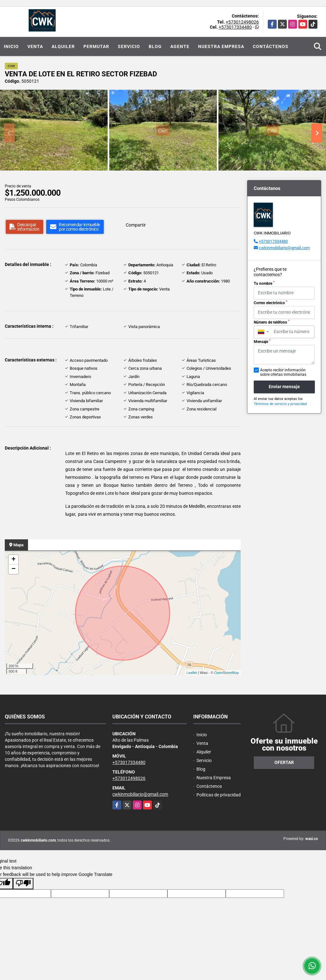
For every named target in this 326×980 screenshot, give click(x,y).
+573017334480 (235, 27)
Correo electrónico (270, 303)
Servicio (129, 46)
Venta (35, 46)
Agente (180, 46)
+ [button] (14, 560)
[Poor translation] (23, 884)
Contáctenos (271, 46)
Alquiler (63, 46)
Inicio (11, 46)
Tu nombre (264, 283)
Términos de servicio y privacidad (280, 404)
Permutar (96, 46)
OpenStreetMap (227, 673)
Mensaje (262, 341)
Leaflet (192, 673)
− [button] (14, 569)
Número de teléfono (272, 322)
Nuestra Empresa (221, 46)
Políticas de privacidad (219, 795)
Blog (155, 46)
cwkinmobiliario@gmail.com (284, 248)
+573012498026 (242, 22)
